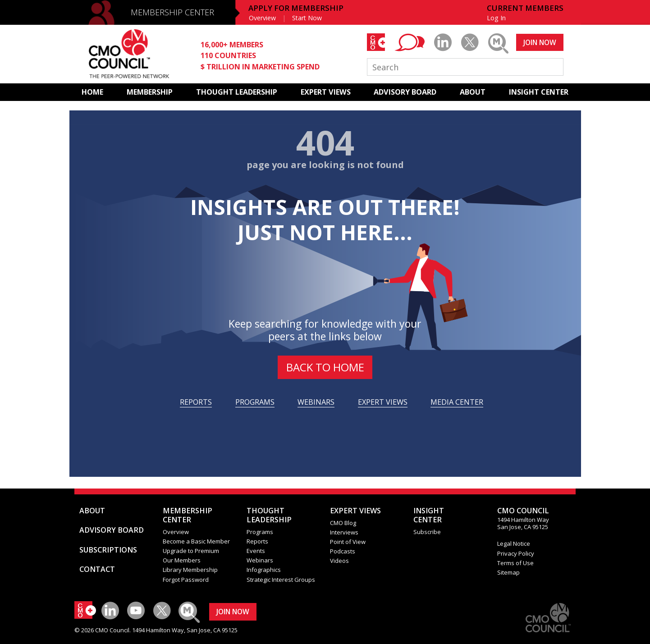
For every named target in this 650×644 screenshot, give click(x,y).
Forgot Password (186, 580)
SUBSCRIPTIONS (108, 550)
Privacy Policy (516, 553)
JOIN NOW (540, 42)
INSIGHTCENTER (429, 515)
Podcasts (343, 551)
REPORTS (196, 402)
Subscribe (427, 532)
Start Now (307, 18)
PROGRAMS (255, 402)
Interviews (344, 532)
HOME (92, 92)
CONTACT (97, 569)
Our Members (182, 560)
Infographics (264, 570)
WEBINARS (316, 402)
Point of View (348, 542)
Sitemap (508, 572)
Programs (260, 532)
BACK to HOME (325, 367)
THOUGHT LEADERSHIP (237, 92)
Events (256, 551)
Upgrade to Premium (191, 551)
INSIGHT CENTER (539, 92)
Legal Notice (514, 544)
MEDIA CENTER (457, 402)
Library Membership (190, 570)
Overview (262, 18)
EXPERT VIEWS (326, 92)
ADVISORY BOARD (405, 92)
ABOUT (473, 92)
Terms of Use (515, 563)
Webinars (260, 560)
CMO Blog (343, 523)
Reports (257, 541)
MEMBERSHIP (150, 92)
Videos (339, 561)
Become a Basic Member (196, 541)
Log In (496, 18)
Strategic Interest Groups (281, 580)
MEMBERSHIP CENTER (172, 12)
